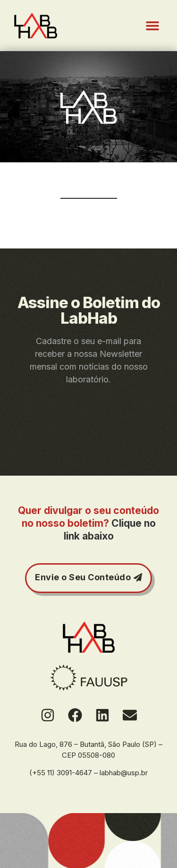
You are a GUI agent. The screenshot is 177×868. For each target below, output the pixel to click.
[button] (152, 26)
